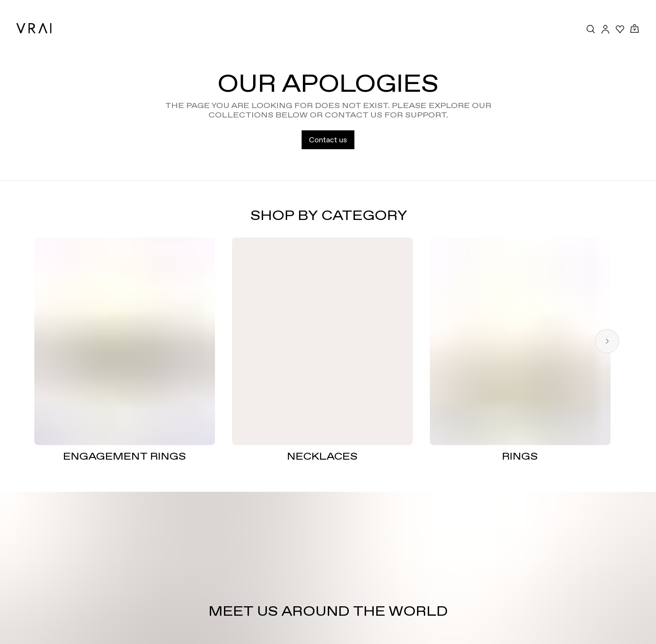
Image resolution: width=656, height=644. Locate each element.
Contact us (328, 140)
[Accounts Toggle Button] (605, 29)
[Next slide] (607, 341)
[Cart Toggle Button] (635, 29)
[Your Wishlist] (620, 29)
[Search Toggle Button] (591, 29)
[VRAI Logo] (34, 28)
